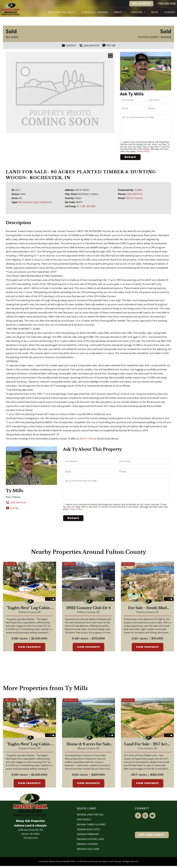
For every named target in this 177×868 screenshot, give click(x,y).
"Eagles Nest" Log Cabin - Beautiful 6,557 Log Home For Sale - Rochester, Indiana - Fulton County (30, 608)
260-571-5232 (86, 438)
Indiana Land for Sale (90, 815)
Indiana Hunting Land (90, 839)
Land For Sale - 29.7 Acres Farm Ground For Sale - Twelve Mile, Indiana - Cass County (148, 744)
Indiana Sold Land (88, 849)
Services (138, 12)
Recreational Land (28, 202)
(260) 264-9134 (135, 194)
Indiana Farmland (88, 834)
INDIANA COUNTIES (87, 844)
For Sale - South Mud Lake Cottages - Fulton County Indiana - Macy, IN (147, 608)
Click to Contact (134, 198)
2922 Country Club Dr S (88, 608)
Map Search (84, 820)
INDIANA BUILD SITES (88, 830)
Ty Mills (138, 190)
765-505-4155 (30, 838)
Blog (155, 12)
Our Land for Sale (62, 12)
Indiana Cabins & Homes (91, 825)
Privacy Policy (143, 151)
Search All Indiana (95, 12)
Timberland (45, 202)
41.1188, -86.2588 (86, 206)
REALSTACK (71, 862)
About (120, 12)
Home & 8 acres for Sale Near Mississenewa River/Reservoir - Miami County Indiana (88, 744)
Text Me (12, 508)
